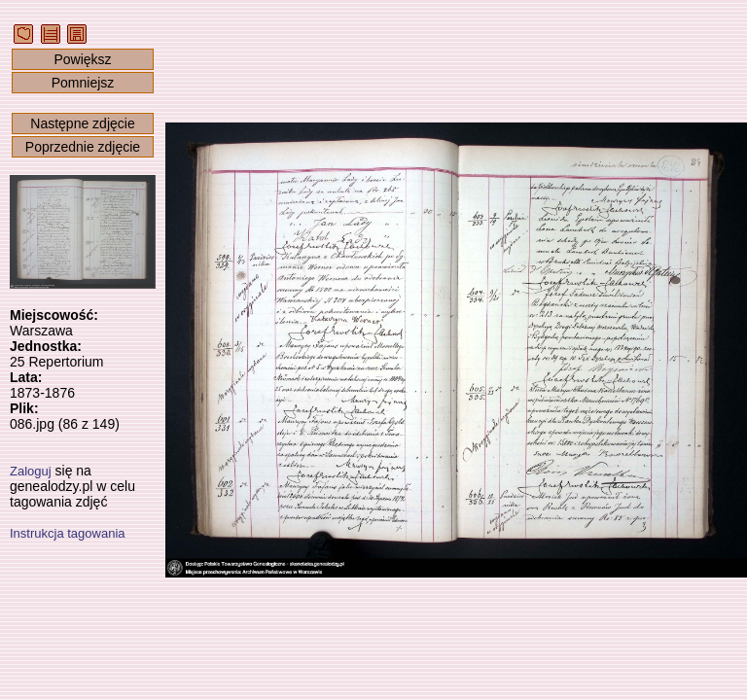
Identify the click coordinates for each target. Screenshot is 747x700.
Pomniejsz (83, 83)
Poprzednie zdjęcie (83, 147)
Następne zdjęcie (82, 123)
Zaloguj (31, 471)
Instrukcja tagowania (68, 533)
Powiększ (82, 59)
